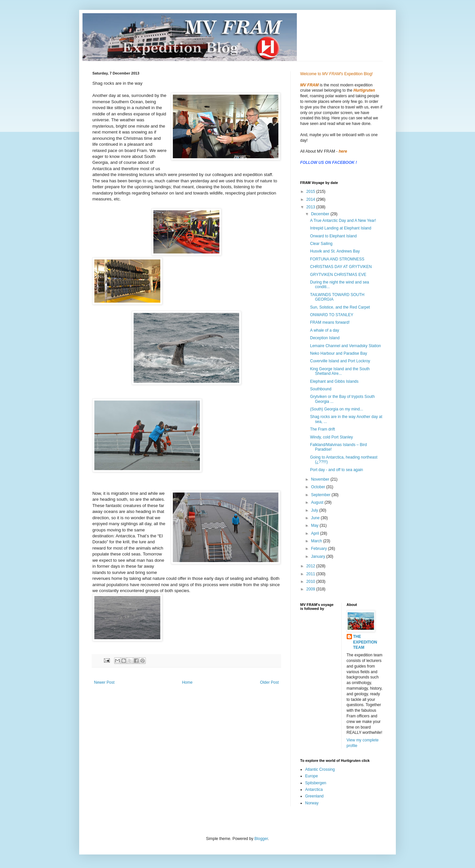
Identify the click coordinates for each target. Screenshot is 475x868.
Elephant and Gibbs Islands (334, 381)
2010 (311, 582)
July (315, 510)
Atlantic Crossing (320, 769)
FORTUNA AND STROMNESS (337, 259)
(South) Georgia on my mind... (337, 409)
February (319, 549)
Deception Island (325, 338)
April (316, 533)
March (317, 541)
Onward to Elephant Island (333, 236)
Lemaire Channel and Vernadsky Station (346, 346)
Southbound (321, 389)
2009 (311, 589)
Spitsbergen (316, 783)
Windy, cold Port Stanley (332, 437)
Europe (312, 776)
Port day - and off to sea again (337, 470)
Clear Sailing (321, 244)
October (319, 487)
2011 (311, 574)
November (321, 479)
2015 (311, 192)
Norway (312, 803)
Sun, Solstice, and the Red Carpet (340, 307)
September (321, 495)
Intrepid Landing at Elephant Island (341, 228)
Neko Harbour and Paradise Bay (339, 353)
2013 (311, 207)
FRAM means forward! (330, 322)
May (315, 525)
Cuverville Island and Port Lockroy (340, 361)
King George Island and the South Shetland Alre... (340, 371)
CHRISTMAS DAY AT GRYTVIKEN (341, 267)
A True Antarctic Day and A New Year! (343, 221)
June (316, 518)
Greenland (314, 796)
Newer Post (104, 682)
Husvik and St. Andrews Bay (335, 251)
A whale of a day (325, 330)
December (321, 214)
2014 (311, 199)
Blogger (261, 839)
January (319, 556)
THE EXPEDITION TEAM (365, 642)
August (318, 502)
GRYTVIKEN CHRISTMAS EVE (338, 275)
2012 (311, 566)
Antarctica (314, 790)
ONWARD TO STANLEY (332, 315)
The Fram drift (322, 429)
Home (187, 682)
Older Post (269, 682)
